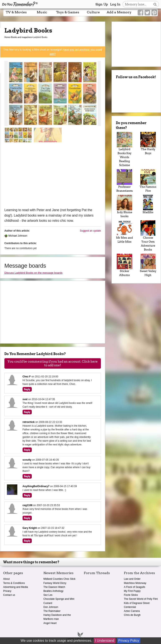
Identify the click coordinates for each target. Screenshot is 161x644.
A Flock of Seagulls (134, 587)
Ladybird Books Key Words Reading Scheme (124, 149)
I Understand (105, 641)
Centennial (130, 607)
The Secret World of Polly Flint (141, 599)
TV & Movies (16, 12)
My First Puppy (132, 591)
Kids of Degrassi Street (137, 603)
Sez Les (48, 595)
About (6, 579)
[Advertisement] (53, 176)
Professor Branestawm (124, 181)
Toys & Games (68, 12)
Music (42, 12)
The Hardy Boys (148, 143)
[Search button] (155, 4)
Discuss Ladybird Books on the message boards (33, 273)
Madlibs (148, 204)
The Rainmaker (52, 611)
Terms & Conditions (14, 583)
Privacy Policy (129, 641)
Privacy (7, 591)
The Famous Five (148, 181)
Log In (115, 4)
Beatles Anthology (53, 591)
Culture (93, 12)
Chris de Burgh (132, 615)
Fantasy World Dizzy (55, 583)
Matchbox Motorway (135, 583)
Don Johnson (51, 607)
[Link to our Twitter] (147, 13)
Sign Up (102, 4)
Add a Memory (119, 12)
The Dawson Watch (54, 587)
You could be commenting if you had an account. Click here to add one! (53, 363)
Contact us (9, 595)
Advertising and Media (16, 587)
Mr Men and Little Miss (124, 232)
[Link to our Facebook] (140, 13)
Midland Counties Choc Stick (59, 579)
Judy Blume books (124, 206)
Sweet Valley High (148, 265)
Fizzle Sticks (131, 595)
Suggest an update (90, 231)
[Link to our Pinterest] (154, 13)
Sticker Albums (124, 265)
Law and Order (132, 579)
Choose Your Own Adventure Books (148, 236)
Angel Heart (50, 623)
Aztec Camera (132, 611)
